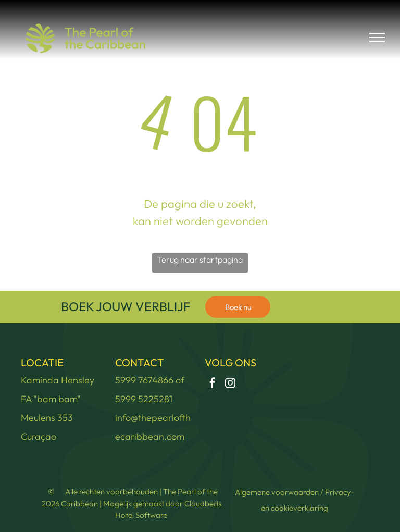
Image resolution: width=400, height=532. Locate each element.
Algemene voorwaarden (277, 492)
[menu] (377, 38)
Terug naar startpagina (200, 259)
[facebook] (213, 384)
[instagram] (230, 384)
